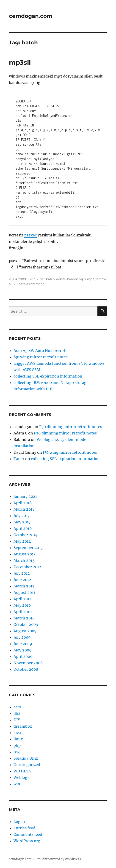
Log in (19, 822)
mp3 (91, 279)
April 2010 (23, 612)
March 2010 (24, 618)
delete (61, 279)
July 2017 (22, 516)
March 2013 (24, 560)
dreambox (23, 726)
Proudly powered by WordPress (58, 859)
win (33, 279)
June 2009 (23, 644)
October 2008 (26, 669)
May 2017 (22, 522)
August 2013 (25, 554)
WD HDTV (23, 771)
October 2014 (25, 535)
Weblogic (22, 777)
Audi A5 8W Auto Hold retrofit (41, 351)
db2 (17, 713)
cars (17, 707)
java (17, 733)
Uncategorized (27, 765)
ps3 (17, 752)
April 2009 (23, 656)
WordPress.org (27, 841)
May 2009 (23, 650)
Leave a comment (30, 284)
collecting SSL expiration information (48, 376)
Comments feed (28, 834)
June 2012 (22, 580)
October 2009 (26, 624)
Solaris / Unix (26, 758)
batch (50, 279)
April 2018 (23, 503)
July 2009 (22, 637)
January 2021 (25, 496)
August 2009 (25, 631)
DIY (17, 720)
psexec (30, 235)
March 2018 (24, 509)
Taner (19, 459)
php (17, 745)
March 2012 (24, 586)
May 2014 (22, 541)
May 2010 (22, 605)
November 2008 (28, 663)
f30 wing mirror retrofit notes (41, 357)
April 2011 (22, 599)
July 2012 (22, 573)
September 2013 (28, 548)
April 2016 (23, 528)
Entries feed (24, 828)
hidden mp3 (76, 279)
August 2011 (24, 592)
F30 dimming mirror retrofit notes (71, 427)
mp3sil (20, 62)
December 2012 (27, 567)
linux (18, 739)
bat (42, 279)
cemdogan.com (31, 16)
